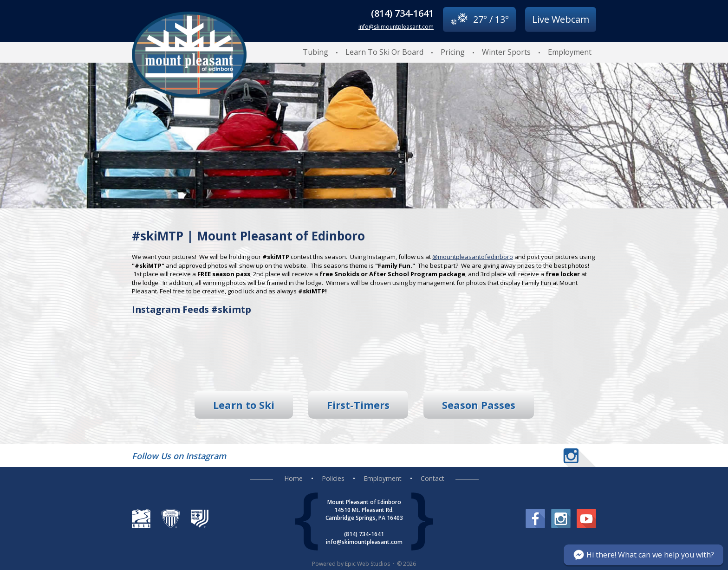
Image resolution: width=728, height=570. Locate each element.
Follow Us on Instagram (179, 456)
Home (293, 478)
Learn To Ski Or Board (384, 52)
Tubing (315, 52)
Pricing (453, 52)
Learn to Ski (244, 405)
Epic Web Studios (367, 564)
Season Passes (479, 405)
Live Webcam (561, 19)
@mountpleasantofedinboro (473, 257)
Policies (333, 478)
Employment (570, 52)
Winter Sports (506, 52)
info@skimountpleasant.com (396, 27)
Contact (432, 478)
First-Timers (358, 405)
